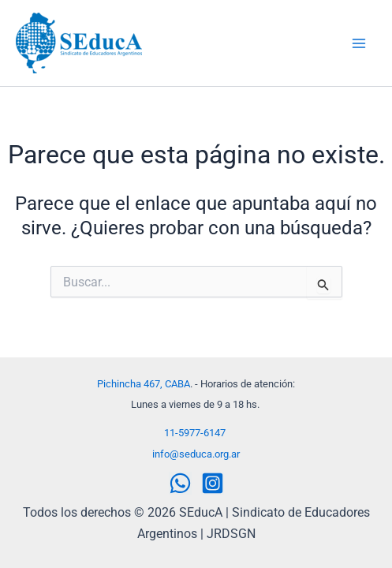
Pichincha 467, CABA (144, 384)
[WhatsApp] (180, 483)
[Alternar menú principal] (359, 43)
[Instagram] (213, 483)
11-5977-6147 (195, 433)
